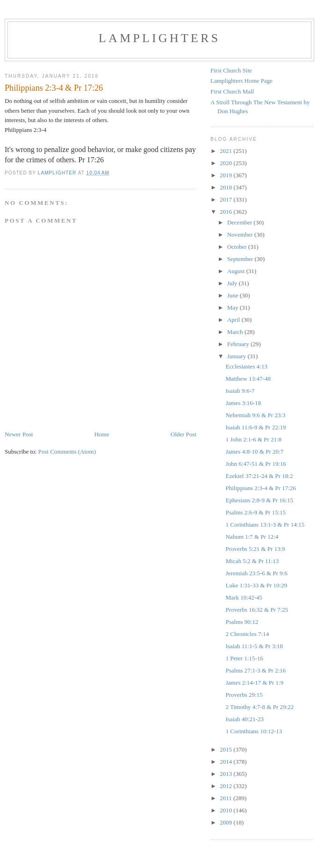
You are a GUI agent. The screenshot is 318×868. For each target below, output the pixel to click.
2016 (227, 212)
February (239, 344)
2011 (227, 798)
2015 (227, 749)
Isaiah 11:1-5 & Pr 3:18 (254, 646)
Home (102, 434)
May (234, 307)
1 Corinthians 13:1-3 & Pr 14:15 (265, 524)
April (235, 320)
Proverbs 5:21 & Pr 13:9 (255, 549)
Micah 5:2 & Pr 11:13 (252, 561)
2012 (227, 786)
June (234, 295)
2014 (227, 762)
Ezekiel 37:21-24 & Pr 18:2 (259, 476)
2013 (227, 774)
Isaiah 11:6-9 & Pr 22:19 (256, 427)
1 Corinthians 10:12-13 (254, 731)
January (238, 356)
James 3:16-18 (243, 403)
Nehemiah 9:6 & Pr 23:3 (255, 415)
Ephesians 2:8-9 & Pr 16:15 (259, 500)
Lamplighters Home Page (242, 81)
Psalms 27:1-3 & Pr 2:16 (256, 670)
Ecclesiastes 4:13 (246, 366)
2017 (227, 199)
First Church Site (231, 70)
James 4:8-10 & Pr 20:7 (254, 452)
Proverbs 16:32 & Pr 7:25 (257, 610)
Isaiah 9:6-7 (240, 391)
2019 (227, 175)
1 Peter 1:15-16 (244, 658)
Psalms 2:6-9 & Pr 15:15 (256, 512)
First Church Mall (232, 91)
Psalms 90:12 (242, 622)
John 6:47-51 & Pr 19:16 (256, 464)
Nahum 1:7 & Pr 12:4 (252, 537)
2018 (227, 187)
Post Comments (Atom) (67, 452)
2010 (227, 810)
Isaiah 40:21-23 (244, 719)
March (236, 332)
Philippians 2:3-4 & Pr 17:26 (260, 488)
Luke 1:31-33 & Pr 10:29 (256, 585)
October (238, 247)
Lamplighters (159, 38)
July (233, 283)
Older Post (184, 434)
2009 (227, 822)
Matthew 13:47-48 (248, 379)
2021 (227, 151)
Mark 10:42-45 (244, 597)
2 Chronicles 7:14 (247, 634)
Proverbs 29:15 (244, 695)
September (241, 259)
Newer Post (19, 434)
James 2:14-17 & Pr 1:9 (254, 683)
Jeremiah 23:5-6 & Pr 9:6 (256, 573)
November (241, 235)
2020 (227, 163)
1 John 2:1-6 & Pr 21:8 (253, 439)
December (241, 222)
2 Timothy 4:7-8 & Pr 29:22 (260, 707)
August (237, 271)
